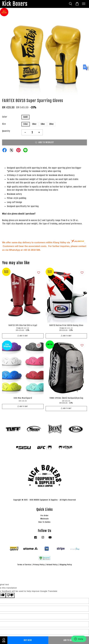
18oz (43, 124)
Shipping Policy (66, 565)
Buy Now (28, 640)
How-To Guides (44, 522)
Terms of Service (24, 565)
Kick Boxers (15, 4)
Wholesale (45, 519)
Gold (25, 117)
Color (5, 117)
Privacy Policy (39, 565)
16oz (34, 124)
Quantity (6, 131)
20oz (51, 124)
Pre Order (45, 516)
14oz (26, 124)
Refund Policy (52, 565)
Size (4, 124)
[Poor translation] (10, 595)
